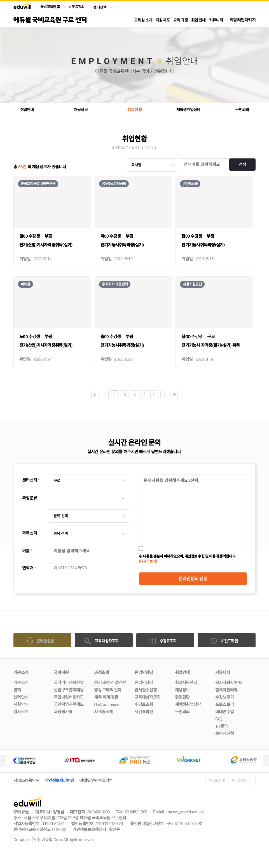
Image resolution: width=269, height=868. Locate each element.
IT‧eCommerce (107, 705)
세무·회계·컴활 (106, 697)
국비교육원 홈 (50, 7)
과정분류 (30, 498)
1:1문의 (221, 726)
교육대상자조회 (147, 697)
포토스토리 (224, 705)
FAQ (219, 719)
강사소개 (21, 712)
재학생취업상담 (188, 110)
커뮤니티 (216, 20)
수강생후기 (224, 697)
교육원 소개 (143, 20)
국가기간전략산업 (69, 683)
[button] (3, 761)
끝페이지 (174, 395)
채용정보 (81, 110)
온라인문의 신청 (193, 579)
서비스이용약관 (26, 781)
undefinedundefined (152, 165)
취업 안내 (198, 20)
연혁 (17, 690)
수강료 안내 (217, 781)
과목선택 (30, 533)
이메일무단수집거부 (96, 781)
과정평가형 (63, 712)
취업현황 (134, 110)
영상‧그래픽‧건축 (108, 690)
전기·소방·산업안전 (110, 683)
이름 (27, 551)
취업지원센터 (186, 683)
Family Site (239, 781)
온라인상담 (144, 683)
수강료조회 (144, 705)
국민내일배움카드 (69, 697)
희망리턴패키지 (243, 20)
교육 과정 (181, 20)
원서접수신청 (146, 690)
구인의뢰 (242, 110)
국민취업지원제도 (69, 705)
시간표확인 (144, 712)
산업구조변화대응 (69, 690)
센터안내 (21, 697)
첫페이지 (95, 395)
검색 (242, 165)
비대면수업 (224, 712)
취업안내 (27, 110)
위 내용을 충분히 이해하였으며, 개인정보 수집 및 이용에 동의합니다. (188, 559)
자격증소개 (103, 712)
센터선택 (100, 7)
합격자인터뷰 (226, 690)
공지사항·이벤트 (229, 683)
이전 (105, 395)
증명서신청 (224, 734)
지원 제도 (163, 20)
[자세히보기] (148, 561)
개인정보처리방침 (59, 781)
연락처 (29, 568)
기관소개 (21, 683)
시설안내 (21, 705)
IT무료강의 (77, 7)
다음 (164, 395)
